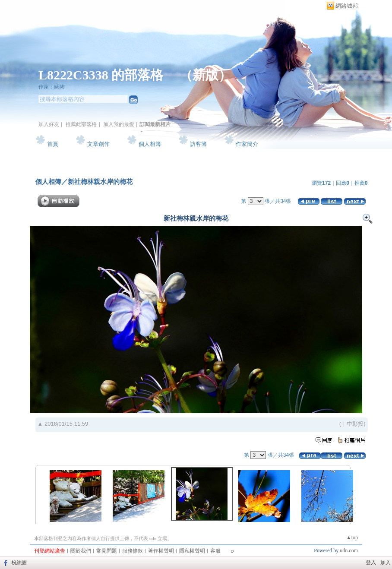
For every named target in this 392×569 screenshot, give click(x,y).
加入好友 (49, 124)
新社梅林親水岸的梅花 (100, 182)
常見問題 (107, 551)
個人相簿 (150, 144)
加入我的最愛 (119, 124)
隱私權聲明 (192, 551)
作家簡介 (247, 144)
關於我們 (81, 551)
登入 (371, 563)
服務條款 (133, 551)
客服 (215, 551)
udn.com (349, 550)
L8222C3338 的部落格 (103, 75)
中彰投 (355, 424)
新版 (205, 75)
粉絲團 (19, 563)
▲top (352, 537)
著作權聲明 (161, 551)
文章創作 (98, 144)
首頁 (53, 144)
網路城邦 (347, 6)
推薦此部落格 (81, 124)
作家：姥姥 (51, 87)
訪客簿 (198, 144)
